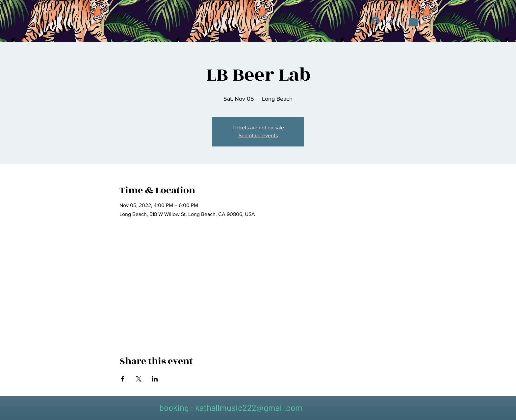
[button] (413, 20)
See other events (258, 135)
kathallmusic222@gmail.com (249, 407)
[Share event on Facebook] (123, 379)
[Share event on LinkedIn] (155, 379)
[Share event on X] (139, 379)
